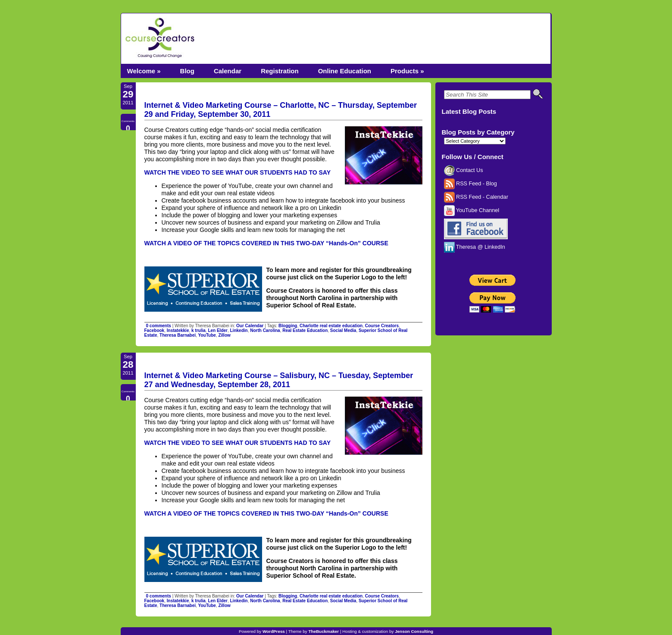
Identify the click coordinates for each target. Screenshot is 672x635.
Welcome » (144, 71)
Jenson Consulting (414, 631)
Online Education (345, 71)
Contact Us (464, 170)
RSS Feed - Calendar (476, 197)
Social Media (343, 330)
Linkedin (239, 330)
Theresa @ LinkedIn (475, 247)
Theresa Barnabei (178, 335)
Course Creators (382, 326)
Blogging (288, 326)
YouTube (207, 335)
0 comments (159, 326)
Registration (280, 71)
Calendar (228, 71)
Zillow (224, 335)
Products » (407, 71)
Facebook (155, 330)
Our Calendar (250, 326)
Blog (187, 71)
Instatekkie (178, 330)
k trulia (198, 330)
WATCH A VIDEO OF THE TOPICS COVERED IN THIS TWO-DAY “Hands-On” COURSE (266, 243)
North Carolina (265, 330)
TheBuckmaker (323, 631)
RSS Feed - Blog (470, 184)
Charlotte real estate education (331, 326)
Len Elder (218, 330)
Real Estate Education (305, 330)
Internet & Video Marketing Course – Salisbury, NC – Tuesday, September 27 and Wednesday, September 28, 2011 (279, 380)
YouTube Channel (472, 210)
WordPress (274, 631)
